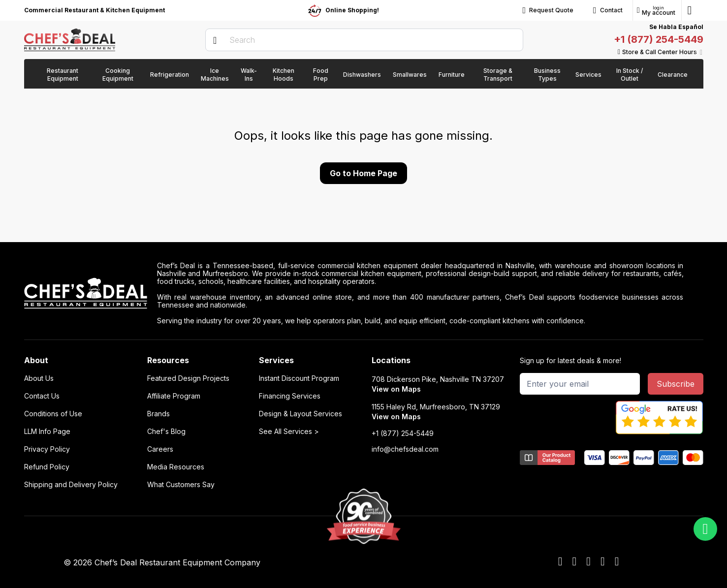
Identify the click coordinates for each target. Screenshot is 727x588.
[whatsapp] (705, 529)
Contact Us (42, 396)
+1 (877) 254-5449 (659, 39)
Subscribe (676, 384)
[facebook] (560, 562)
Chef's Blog (166, 432)
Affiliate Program (174, 396)
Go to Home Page (363, 173)
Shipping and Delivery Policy (71, 485)
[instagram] (617, 562)
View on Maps (396, 389)
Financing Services (290, 396)
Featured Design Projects (188, 378)
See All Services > (289, 432)
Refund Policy (47, 467)
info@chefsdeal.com (405, 449)
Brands (158, 414)
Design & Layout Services (300, 414)
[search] (364, 40)
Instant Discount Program (299, 378)
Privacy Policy (47, 449)
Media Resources (176, 467)
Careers (160, 449)
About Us (39, 378)
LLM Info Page (47, 432)
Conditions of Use (53, 414)
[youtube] (574, 562)
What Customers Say (181, 485)
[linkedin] (603, 562)
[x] (588, 562)
